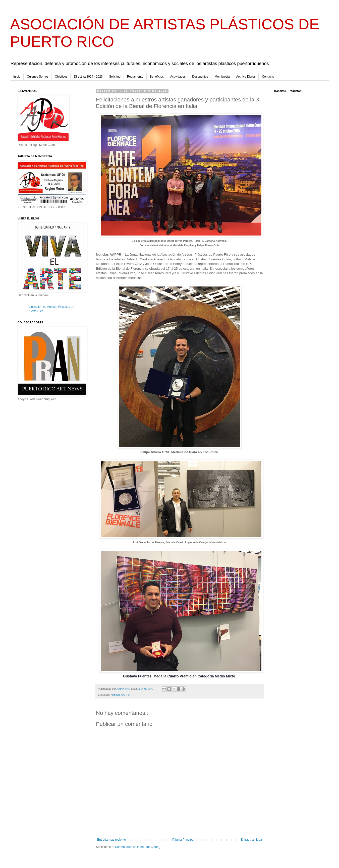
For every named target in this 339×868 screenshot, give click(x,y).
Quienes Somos (38, 77)
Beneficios (157, 77)
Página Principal (183, 840)
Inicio (17, 77)
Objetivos (61, 77)
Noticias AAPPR (120, 695)
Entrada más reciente (111, 840)
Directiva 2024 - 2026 (88, 77)
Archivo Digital (246, 77)
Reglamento (135, 77)
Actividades (178, 77)
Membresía (222, 77)
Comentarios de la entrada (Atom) (138, 847)
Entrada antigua (251, 840)
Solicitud (115, 77)
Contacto (268, 77)
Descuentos (200, 77)
